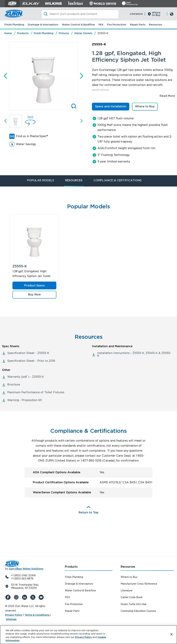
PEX (101, 25)
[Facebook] (9, 597)
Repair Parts (138, 25)
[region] (88, 635)
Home (8, 33)
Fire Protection (117, 25)
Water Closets (83, 33)
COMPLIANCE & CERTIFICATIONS (118, 180)
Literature (136, 14)
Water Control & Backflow (78, 25)
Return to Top (88, 512)
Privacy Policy (14, 615)
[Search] (80, 14)
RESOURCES (74, 180)
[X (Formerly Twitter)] (34, 597)
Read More (167, 96)
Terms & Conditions (37, 615)
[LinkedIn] (25, 597)
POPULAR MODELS (41, 180)
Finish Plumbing (14, 25)
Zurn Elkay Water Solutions (26, 569)
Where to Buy (156, 14)
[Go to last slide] (6, 76)
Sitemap (11, 619)
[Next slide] (82, 76)
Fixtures (64, 33)
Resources (155, 25)
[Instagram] (17, 597)
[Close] (171, 634)
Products (23, 33)
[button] (16, 121)
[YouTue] (42, 597)
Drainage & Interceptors (43, 25)
